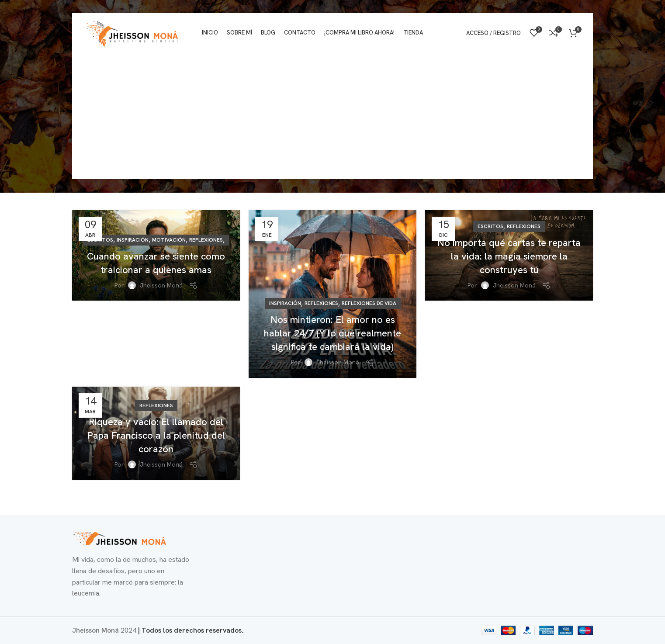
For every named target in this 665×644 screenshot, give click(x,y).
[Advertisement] (332, 118)
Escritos (490, 226)
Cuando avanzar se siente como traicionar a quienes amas (156, 263)
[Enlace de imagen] (120, 538)
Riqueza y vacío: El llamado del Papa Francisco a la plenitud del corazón (156, 435)
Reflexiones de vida (369, 303)
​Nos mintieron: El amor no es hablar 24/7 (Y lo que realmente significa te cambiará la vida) (332, 333)
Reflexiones (206, 240)
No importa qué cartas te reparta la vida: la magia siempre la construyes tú (509, 256)
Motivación (169, 240)
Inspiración (133, 240)
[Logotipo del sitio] (133, 32)
